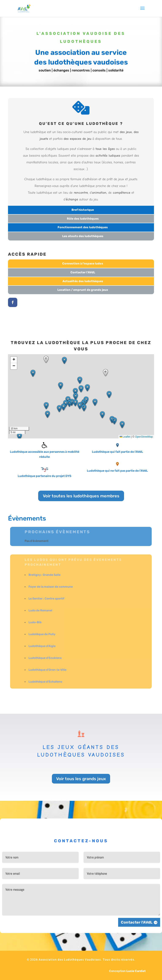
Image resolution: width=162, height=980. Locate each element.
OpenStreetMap (144, 437)
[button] (81, 389)
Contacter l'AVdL (137, 922)
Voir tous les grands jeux (81, 779)
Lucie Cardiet (136, 971)
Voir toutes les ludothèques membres (81, 496)
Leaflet (125, 437)
